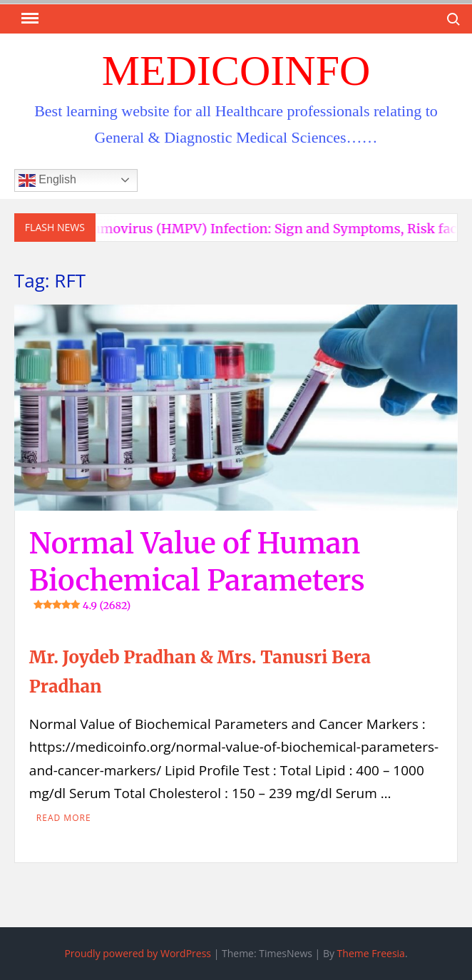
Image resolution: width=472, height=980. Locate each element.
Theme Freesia (371, 953)
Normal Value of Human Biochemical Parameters (197, 569)
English (47, 180)
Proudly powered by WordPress (138, 953)
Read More (64, 818)
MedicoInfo (236, 71)
